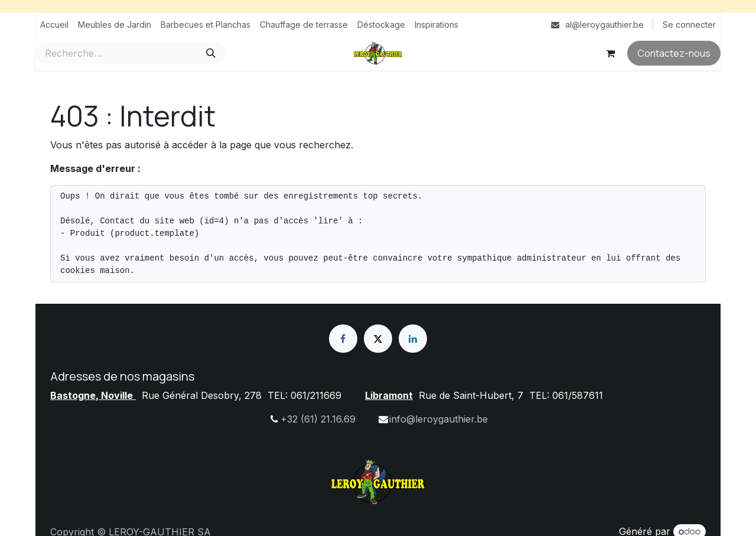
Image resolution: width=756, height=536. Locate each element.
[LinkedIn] (413, 339)
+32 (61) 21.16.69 (318, 419)
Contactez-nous (674, 53)
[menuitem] (54, 25)
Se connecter (689, 25)
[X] (378, 339)
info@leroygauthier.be (439, 419)
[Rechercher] (211, 53)
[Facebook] (343, 339)
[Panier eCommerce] (610, 53)
